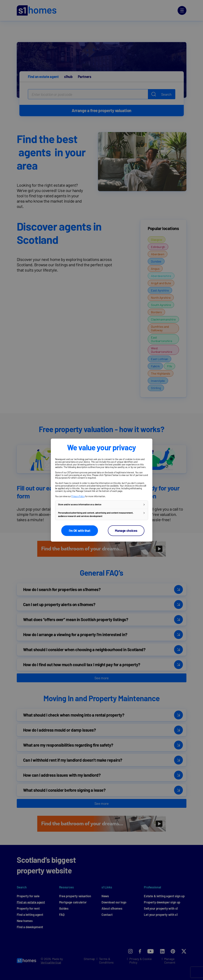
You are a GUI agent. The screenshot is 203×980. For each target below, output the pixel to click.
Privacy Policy (78, 496)
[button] (102, 505)
